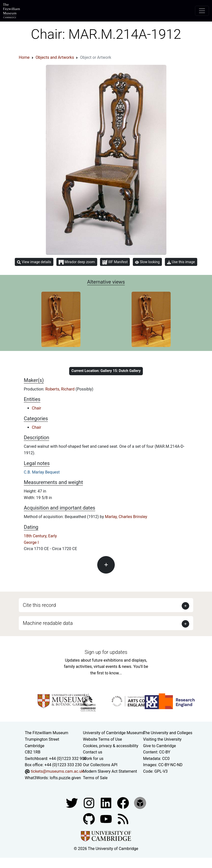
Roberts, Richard (61, 389)
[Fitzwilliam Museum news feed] (123, 819)
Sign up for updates (106, 652)
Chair (36, 408)
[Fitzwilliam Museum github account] (89, 819)
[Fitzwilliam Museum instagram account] (89, 803)
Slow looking (147, 262)
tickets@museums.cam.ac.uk (57, 771)
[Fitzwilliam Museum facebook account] (107, 803)
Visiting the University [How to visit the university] (162, 739)
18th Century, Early (40, 536)
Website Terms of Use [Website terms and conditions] (102, 739)
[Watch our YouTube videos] (107, 819)
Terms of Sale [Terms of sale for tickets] (95, 778)
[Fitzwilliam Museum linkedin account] (124, 803)
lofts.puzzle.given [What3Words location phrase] (65, 778)
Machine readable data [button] (48, 623)
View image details (34, 262)
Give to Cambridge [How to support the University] (160, 746)
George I (31, 542)
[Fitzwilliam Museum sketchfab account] (140, 803)
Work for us (93, 759)
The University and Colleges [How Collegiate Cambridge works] (168, 733)
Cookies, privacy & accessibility (111, 746)
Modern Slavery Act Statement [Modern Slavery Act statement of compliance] (110, 771)
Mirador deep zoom (77, 262)
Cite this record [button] (39, 605)
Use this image (181, 262)
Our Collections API (100, 765)
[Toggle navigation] (202, 11)
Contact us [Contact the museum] (93, 752)
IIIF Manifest (115, 262)
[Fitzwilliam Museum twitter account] (72, 803)
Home (24, 57)
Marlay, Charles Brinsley (126, 517)
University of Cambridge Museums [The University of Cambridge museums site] (114, 733)
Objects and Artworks (55, 57)
